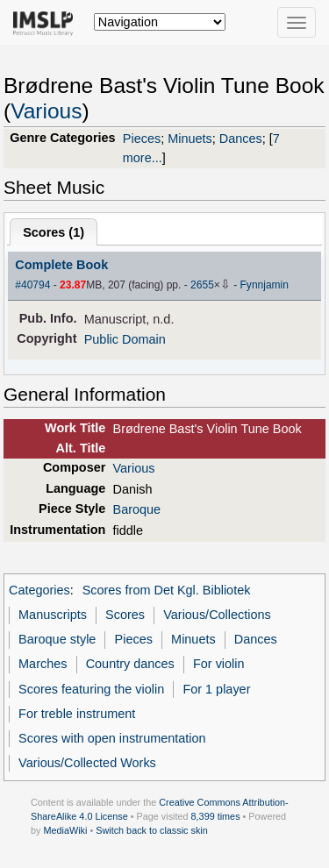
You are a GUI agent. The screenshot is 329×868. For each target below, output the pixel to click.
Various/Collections (217, 615)
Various (46, 111)
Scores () (54, 232)
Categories (39, 590)
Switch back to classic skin (152, 830)
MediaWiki (65, 830)
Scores (125, 615)
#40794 (32, 285)
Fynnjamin (265, 285)
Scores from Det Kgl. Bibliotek (167, 590)
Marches (43, 664)
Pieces (142, 139)
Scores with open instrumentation (112, 738)
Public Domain (125, 339)
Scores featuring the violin (91, 689)
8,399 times (216, 816)
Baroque (137, 509)
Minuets (190, 139)
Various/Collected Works (87, 763)
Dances (241, 139)
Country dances (130, 664)
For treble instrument (77, 714)
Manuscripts (53, 615)
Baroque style (57, 639)
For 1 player (216, 689)
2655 (202, 285)
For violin (219, 664)
